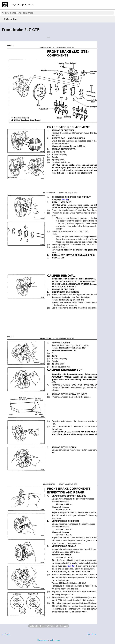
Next (90, 634)
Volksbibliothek (37, 626)
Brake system (10, 19)
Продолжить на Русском (49, 640)
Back (7, 634)
